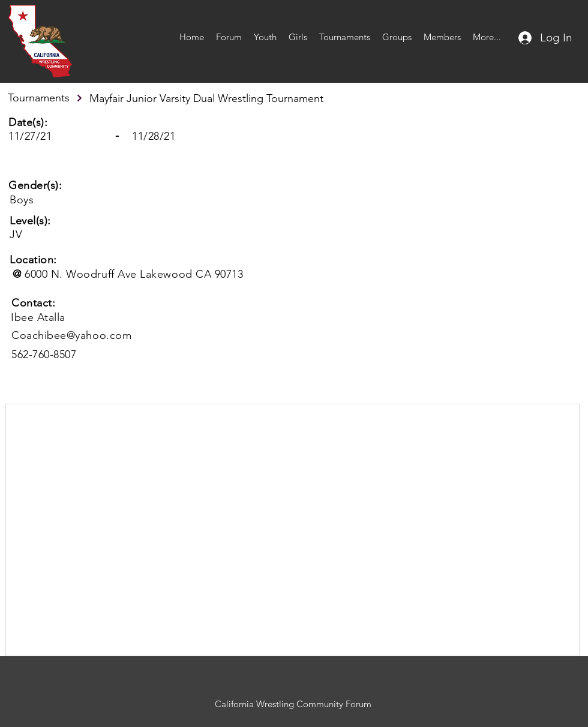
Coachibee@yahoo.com (71, 335)
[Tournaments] (46, 98)
